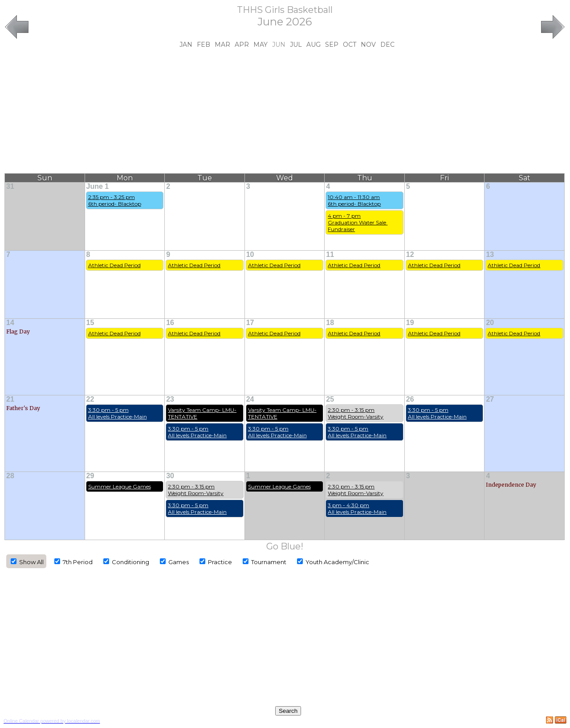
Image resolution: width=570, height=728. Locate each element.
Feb (204, 45)
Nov (368, 45)
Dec (387, 45)
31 (10, 186)
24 (250, 399)
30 (170, 476)
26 (410, 399)
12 (410, 254)
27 (490, 399)
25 (330, 399)
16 (170, 323)
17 (250, 323)
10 (250, 254)
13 (490, 254)
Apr (242, 45)
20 (490, 323)
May (261, 45)
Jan (186, 45)
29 (90, 476)
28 (10, 476)
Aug (313, 45)
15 (90, 323)
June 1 (98, 186)
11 (330, 254)
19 (410, 323)
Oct (350, 45)
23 (170, 399)
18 (330, 323)
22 (90, 399)
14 (10, 323)
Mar (222, 45)
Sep (332, 45)
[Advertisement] (285, 111)
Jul (296, 45)
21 (10, 399)
